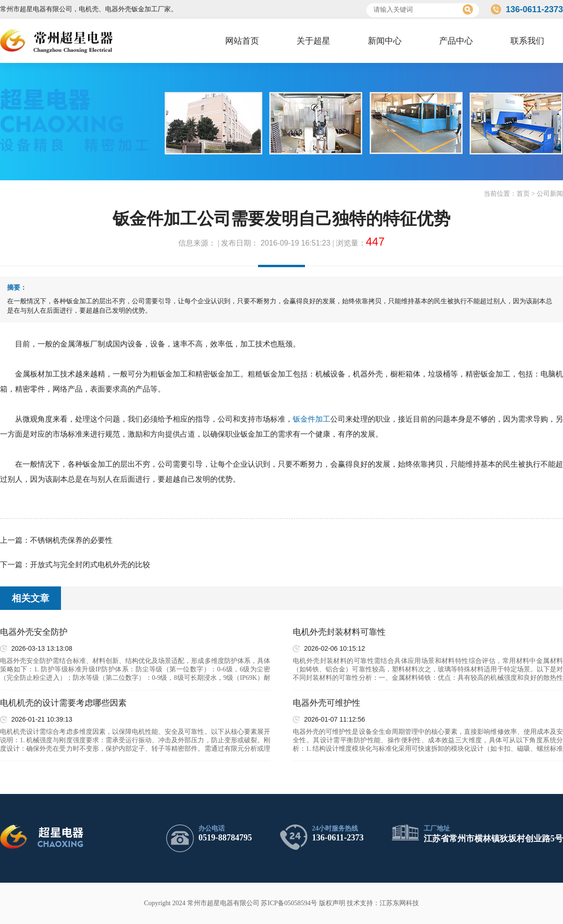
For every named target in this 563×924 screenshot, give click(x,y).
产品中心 (456, 41)
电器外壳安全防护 (34, 632)
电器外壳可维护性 (327, 703)
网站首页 (242, 41)
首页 (523, 194)
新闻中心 (385, 41)
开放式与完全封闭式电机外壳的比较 (90, 565)
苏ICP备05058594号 (289, 903)
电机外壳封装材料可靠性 (339, 632)
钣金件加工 (312, 419)
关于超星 (313, 41)
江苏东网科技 (399, 903)
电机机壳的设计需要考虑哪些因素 (63, 703)
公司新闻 (550, 194)
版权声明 (332, 903)
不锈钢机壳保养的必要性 (71, 540)
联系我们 (527, 41)
